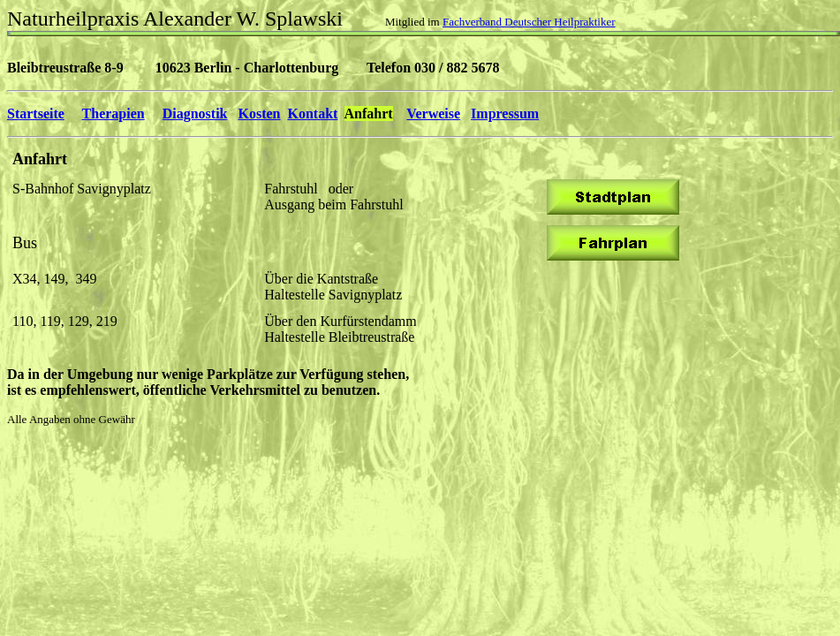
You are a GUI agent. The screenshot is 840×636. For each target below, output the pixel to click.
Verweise (433, 114)
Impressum (505, 114)
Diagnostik (195, 114)
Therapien (114, 114)
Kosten (260, 114)
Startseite (36, 114)
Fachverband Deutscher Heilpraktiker (529, 22)
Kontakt (313, 114)
